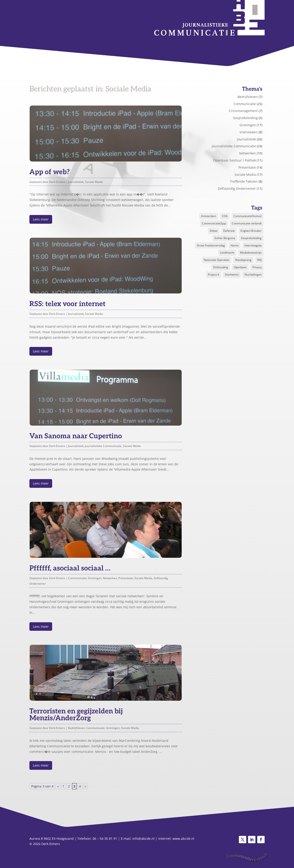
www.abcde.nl (183, 839)
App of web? (50, 172)
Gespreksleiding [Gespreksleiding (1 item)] (251, 238)
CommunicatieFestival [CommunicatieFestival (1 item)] (247, 216)
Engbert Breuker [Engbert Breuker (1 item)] (251, 231)
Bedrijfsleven (76, 728)
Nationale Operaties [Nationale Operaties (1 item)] (217, 260)
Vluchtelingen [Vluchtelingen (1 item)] (253, 275)
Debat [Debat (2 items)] (214, 231)
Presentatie (126, 578)
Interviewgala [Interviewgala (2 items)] (253, 245)
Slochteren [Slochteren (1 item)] (232, 275)
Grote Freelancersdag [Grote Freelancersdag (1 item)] (211, 245)
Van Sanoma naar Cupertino (76, 436)
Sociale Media (94, 182)
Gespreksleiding (245, 118)
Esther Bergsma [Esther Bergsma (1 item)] (225, 238)
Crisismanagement (243, 111)
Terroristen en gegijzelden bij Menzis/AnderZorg (76, 715)
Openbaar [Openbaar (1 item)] (240, 267)
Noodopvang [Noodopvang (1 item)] (243, 260)
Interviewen (249, 132)
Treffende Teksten (244, 181)
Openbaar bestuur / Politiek (235, 160)
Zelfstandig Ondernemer (237, 188)
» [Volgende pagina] (85, 786)
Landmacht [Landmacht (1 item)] (227, 253)
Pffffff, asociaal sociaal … (70, 568)
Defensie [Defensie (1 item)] (229, 231)
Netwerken (110, 578)
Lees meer (41, 219)
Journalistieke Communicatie (103, 446)
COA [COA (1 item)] (225, 216)
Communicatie (77, 578)
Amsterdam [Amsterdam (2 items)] (209, 216)
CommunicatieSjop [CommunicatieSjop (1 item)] (214, 223)
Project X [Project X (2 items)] (213, 275)
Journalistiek (76, 182)
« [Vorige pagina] (58, 786)
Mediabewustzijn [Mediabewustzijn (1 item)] (251, 253)
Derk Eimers (57, 182)
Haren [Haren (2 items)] (235, 245)
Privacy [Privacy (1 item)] (257, 267)
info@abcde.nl (143, 839)
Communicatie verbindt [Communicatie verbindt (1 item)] (247, 223)
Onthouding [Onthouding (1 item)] (221, 267)
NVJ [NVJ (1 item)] (259, 260)
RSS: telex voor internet (67, 304)
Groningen (95, 578)
